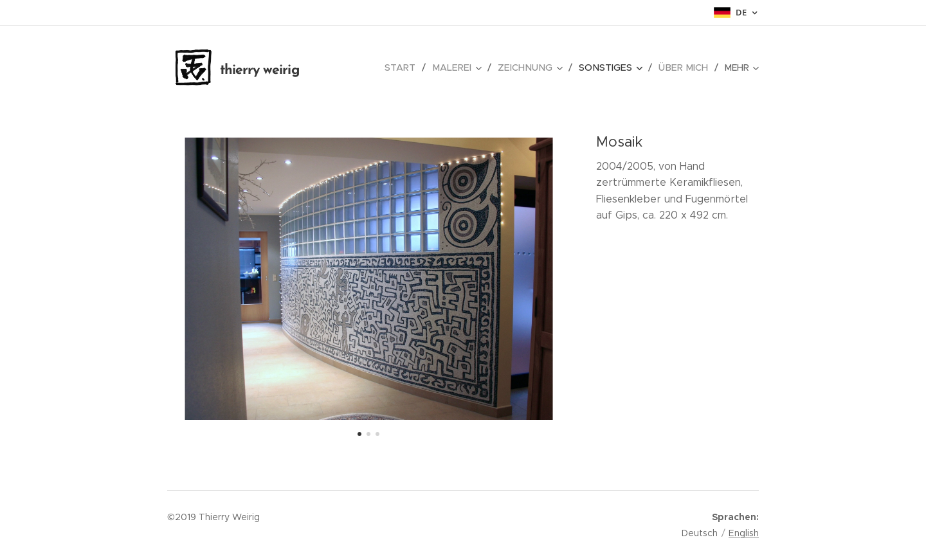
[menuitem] (401, 68)
